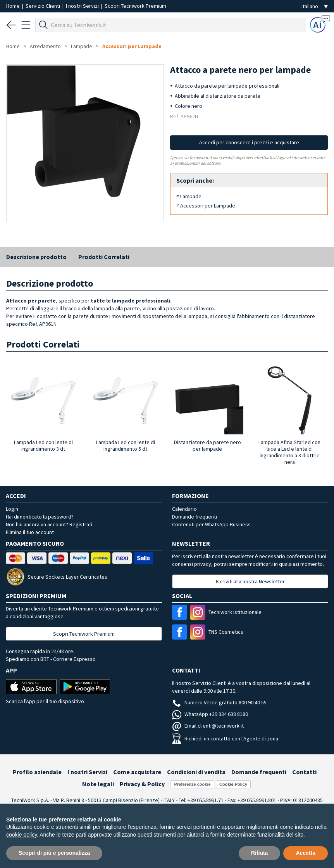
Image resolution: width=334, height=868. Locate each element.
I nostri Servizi (83, 6)
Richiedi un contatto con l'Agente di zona (225, 738)
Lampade (82, 46)
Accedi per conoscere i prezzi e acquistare (249, 142)
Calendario (184, 509)
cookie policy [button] (22, 835)
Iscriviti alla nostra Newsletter (250, 581)
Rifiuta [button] (260, 853)
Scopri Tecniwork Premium (135, 6)
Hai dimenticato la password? (40, 517)
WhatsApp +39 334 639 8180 (210, 714)
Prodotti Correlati (104, 257)
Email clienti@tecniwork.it (208, 726)
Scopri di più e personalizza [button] (54, 853)
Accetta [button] (306, 853)
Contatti (304, 772)
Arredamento (45, 46)
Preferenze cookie (192, 784)
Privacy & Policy (142, 784)
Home (14, 6)
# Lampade (189, 196)
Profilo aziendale (37, 772)
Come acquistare (137, 772)
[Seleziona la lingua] (315, 6)
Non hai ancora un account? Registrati (49, 524)
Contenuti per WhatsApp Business (211, 524)
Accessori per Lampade (132, 46)
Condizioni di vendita (196, 772)
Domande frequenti (195, 517)
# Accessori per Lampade (206, 206)
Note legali (98, 784)
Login (12, 509)
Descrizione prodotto (36, 257)
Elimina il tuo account (30, 532)
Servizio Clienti (43, 6)
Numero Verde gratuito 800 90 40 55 (219, 702)
